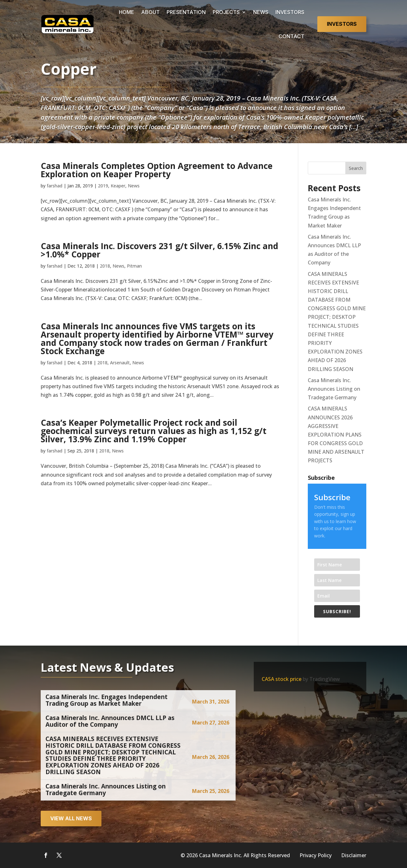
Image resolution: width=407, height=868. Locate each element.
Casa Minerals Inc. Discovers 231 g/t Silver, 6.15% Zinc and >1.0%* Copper (159, 250)
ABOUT (150, 12)
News (134, 186)
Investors (342, 24)
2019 (103, 186)
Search (356, 168)
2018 (105, 266)
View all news (71, 818)
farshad (55, 186)
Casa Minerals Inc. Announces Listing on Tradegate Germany (334, 389)
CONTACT (291, 36)
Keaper (118, 186)
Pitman (134, 266)
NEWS (261, 12)
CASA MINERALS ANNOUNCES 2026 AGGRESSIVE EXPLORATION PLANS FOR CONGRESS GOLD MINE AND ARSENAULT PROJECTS (336, 434)
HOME (127, 12)
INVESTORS (290, 12)
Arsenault (120, 363)
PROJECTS (226, 12)
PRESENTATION (186, 12)
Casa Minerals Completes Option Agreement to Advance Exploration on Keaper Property (157, 170)
